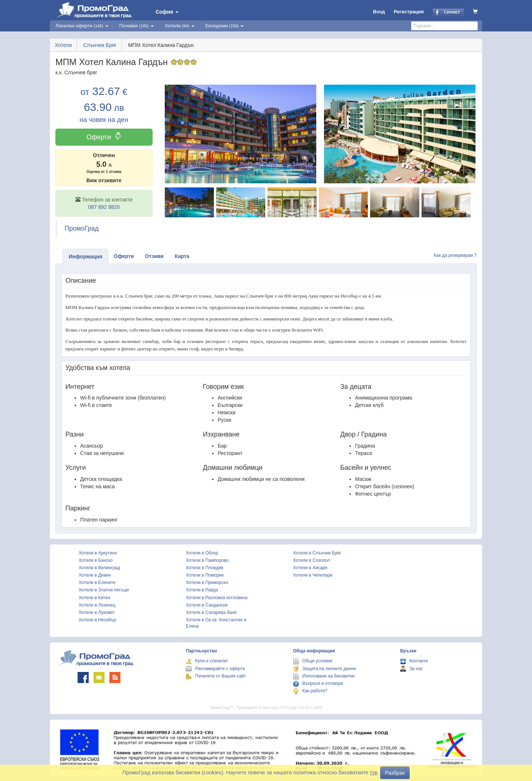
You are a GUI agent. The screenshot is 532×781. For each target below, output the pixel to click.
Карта (182, 256)
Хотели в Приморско (207, 583)
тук (374, 772)
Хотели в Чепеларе (313, 575)
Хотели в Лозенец (97, 605)
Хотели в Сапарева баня (211, 612)
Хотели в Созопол (311, 560)
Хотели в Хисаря (310, 568)
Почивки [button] (137, 26)
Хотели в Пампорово (207, 560)
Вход (379, 12)
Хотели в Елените (97, 583)
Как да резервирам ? (455, 255)
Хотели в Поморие (205, 575)
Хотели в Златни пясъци (104, 590)
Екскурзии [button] (225, 26)
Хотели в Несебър (97, 620)
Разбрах (395, 773)
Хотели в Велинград (99, 568)
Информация (86, 257)
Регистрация (409, 12)
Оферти (104, 137)
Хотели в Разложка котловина (217, 598)
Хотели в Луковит (97, 612)
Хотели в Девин (95, 575)
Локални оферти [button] (82, 26)
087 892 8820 (104, 207)
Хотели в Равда (202, 590)
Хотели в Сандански (207, 605)
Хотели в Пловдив (204, 568)
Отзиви (154, 256)
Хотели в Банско (96, 560)
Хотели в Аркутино (98, 553)
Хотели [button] (180, 26)
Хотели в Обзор (202, 553)
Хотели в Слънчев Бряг (317, 553)
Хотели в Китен (94, 598)
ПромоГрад (82, 228)
